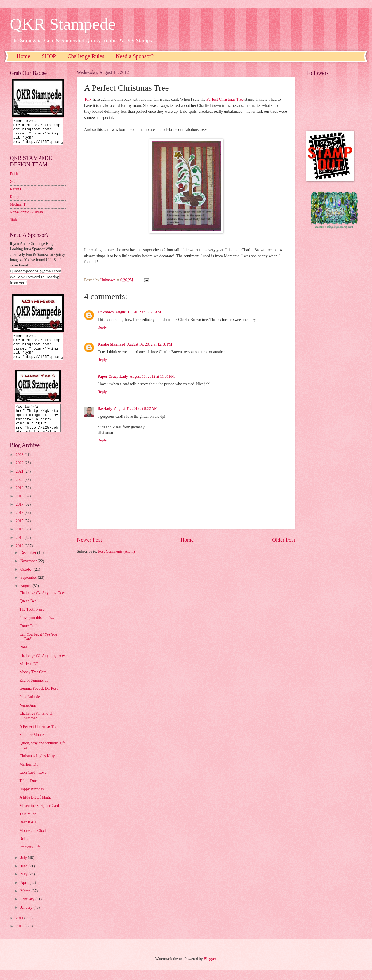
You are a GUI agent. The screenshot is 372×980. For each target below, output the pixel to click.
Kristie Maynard (111, 344)
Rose (23, 657)
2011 (20, 928)
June (24, 876)
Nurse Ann (28, 715)
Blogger (210, 969)
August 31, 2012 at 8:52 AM (136, 409)
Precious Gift (30, 857)
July (24, 868)
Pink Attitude (30, 707)
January (27, 918)
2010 (20, 936)
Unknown (106, 312)
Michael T (18, 209)
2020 (20, 490)
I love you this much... (37, 628)
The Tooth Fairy (32, 619)
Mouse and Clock (33, 841)
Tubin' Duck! (30, 791)
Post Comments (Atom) (116, 552)
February (28, 909)
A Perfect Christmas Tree (39, 737)
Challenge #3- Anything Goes (42, 603)
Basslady (105, 409)
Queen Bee (28, 611)
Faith (14, 179)
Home (23, 56)
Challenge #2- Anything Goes (42, 666)
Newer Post (90, 540)
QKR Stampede (63, 24)
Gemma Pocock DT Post (38, 699)
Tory (88, 99)
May (24, 884)
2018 (20, 506)
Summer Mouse (32, 745)
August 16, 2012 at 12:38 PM (150, 344)
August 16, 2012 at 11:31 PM (152, 376)
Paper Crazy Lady (113, 376)
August (26, 596)
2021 (20, 481)
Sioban (15, 225)
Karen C (16, 194)
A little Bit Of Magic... (37, 807)
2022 (20, 473)
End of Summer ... (33, 690)
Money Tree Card (33, 682)
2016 (20, 523)
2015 (20, 531)
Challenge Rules (86, 56)
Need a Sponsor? (135, 56)
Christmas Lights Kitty (37, 766)
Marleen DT (29, 674)
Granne (16, 187)
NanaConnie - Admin (26, 217)
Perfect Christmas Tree (224, 99)
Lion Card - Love (33, 782)
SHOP (49, 56)
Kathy (15, 202)
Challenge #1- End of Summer (36, 726)
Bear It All (27, 832)
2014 (20, 539)
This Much (28, 824)
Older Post (284, 540)
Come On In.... (31, 636)
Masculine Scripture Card (39, 816)
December (29, 563)
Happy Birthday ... (34, 799)
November (29, 571)
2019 (20, 498)
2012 (20, 556)
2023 (20, 465)
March (26, 901)
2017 (20, 514)
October (27, 579)
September (29, 588)
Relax (24, 849)
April (25, 893)
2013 (20, 548)
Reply (102, 327)
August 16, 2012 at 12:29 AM (138, 312)
